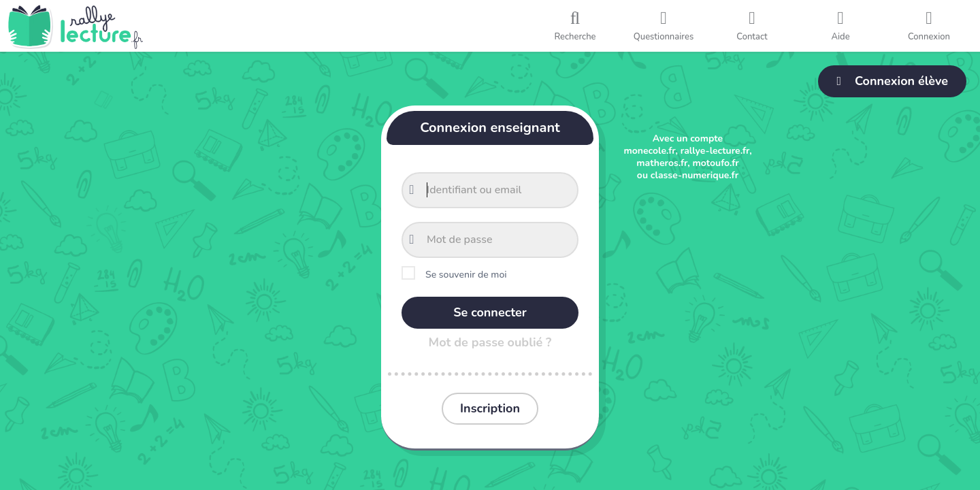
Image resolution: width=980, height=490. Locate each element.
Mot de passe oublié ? (490, 342)
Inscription (490, 408)
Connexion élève (892, 81)
